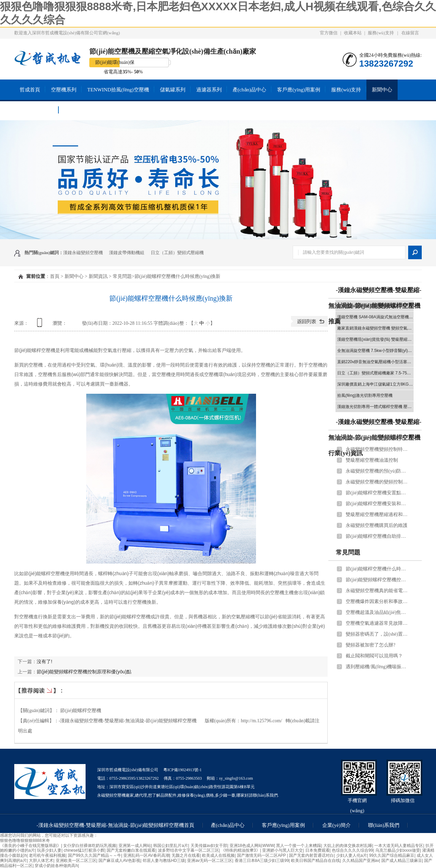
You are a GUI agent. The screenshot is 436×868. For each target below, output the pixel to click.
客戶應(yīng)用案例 (299, 90)
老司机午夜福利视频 (47, 855)
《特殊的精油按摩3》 (241, 850)
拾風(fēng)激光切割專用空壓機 (365, 395)
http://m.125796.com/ (261, 721)
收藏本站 (353, 33)
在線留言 (410, 33)
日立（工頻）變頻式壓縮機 (177, 253)
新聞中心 (382, 90)
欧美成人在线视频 (218, 855)
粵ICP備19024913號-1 (183, 770)
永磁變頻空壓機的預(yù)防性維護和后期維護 (378, 471)
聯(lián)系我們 (80, 110)
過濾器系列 (209, 90)
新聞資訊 (98, 276)
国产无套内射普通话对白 (311, 855)
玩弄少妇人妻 (49, 850)
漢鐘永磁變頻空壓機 (83, 253)
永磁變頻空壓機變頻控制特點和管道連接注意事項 (378, 449)
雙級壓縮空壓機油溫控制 (372, 460)
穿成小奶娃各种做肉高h (56, 866)
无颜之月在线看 (186, 855)
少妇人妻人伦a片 (352, 855)
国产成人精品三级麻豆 (402, 861)
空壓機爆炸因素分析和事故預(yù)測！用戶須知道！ (378, 601)
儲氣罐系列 (173, 90)
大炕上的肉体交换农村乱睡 (348, 846)
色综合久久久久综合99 (352, 850)
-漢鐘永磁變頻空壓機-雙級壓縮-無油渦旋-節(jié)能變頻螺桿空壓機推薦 (375, 306)
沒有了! (44, 661)
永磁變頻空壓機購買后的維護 (377, 525)
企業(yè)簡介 (337, 825)
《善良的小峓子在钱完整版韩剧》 (31, 846)
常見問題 (122, 276)
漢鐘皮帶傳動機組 (127, 253)
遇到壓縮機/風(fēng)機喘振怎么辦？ (378, 667)
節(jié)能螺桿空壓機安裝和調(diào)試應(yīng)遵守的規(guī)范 (378, 504)
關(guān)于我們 (37, 110)
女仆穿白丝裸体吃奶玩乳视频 (90, 846)
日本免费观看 (317, 850)
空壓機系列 (64, 90)
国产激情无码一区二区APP (262, 855)
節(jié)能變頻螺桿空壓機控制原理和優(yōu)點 (84, 672)
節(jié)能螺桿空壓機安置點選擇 (378, 493)
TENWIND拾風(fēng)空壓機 (118, 90)
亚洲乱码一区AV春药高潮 (146, 855)
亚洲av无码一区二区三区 (210, 861)
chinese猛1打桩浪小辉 (84, 850)
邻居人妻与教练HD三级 (164, 861)
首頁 (55, 276)
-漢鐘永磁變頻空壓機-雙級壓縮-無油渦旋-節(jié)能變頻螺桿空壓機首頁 (116, 825)
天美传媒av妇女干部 (209, 846)
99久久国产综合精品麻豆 (392, 855)
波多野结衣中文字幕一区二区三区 (188, 850)
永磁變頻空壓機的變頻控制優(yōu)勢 (378, 482)
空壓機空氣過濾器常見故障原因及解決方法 (378, 623)
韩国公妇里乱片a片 (171, 846)
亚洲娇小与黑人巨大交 (283, 850)
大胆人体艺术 (41, 861)
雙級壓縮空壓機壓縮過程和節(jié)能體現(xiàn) (378, 515)
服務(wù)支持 (381, 33)
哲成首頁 (30, 90)
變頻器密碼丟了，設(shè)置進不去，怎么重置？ (378, 634)
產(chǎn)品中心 (250, 90)
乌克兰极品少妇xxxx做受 (398, 850)
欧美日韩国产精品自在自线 (315, 861)
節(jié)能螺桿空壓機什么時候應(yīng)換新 (378, 569)
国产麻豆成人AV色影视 (119, 861)
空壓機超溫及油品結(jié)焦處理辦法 (378, 612)
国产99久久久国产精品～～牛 (95, 855)
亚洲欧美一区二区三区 (76, 861)
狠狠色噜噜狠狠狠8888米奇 (25, 840)
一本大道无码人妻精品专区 (399, 846)
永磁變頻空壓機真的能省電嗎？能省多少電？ (378, 591)
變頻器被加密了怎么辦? (370, 645)
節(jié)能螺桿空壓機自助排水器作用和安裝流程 (378, 536)
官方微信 (329, 33)
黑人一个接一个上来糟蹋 (298, 846)
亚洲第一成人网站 (135, 846)
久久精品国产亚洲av (361, 861)
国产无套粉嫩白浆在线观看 (131, 850)
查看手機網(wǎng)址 (41, 325)
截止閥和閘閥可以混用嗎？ (374, 656)
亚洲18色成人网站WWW (252, 846)
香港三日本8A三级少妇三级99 (262, 861)
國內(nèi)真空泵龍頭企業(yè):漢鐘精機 (378, 438)
